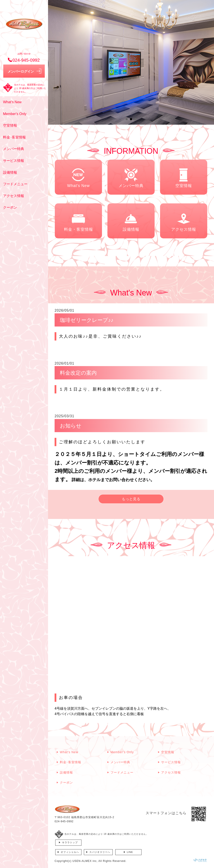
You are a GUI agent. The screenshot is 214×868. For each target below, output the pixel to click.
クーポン (10, 207)
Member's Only (15, 114)
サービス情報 (14, 161)
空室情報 (10, 125)
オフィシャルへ (70, 852)
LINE (130, 852)
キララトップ (70, 842)
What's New (12, 102)
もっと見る (131, 499)
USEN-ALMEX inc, (85, 861)
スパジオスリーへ (100, 852)
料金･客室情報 (14, 137)
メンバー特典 (14, 149)
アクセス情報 (14, 196)
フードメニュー (15, 184)
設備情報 (10, 172)
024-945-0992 (64, 821)
